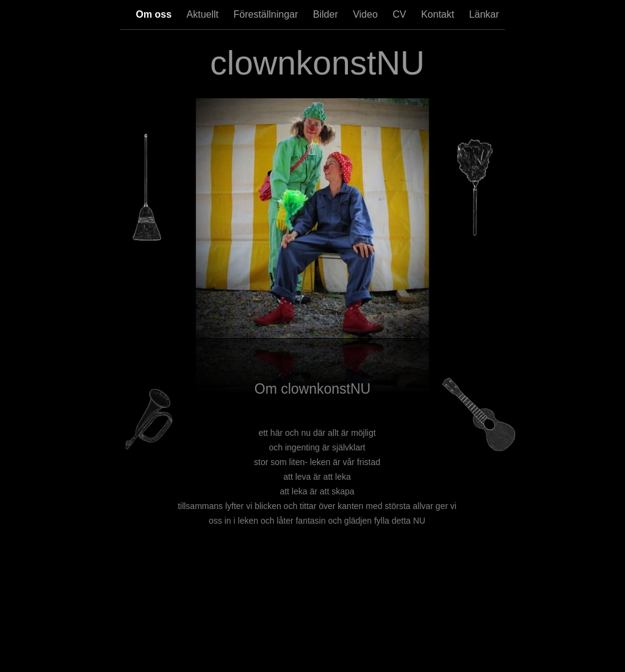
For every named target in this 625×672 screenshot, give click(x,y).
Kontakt (439, 14)
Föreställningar (267, 14)
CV (401, 14)
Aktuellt (204, 14)
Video (367, 14)
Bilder (327, 14)
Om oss (155, 14)
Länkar (484, 14)
